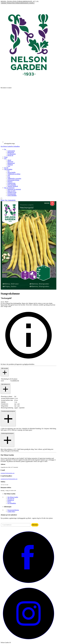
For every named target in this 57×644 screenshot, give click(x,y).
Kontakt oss (11, 500)
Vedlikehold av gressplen (14, 179)
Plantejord (10, 162)
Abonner (35, 525)
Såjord (9, 160)
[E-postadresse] (16, 525)
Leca (9, 166)
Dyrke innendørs (12, 195)
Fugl (9, 177)
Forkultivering (11, 183)
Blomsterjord (11, 163)
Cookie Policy (11, 512)
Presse (9, 502)
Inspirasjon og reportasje (14, 189)
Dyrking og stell (12, 192)
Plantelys (10, 182)
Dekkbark (10, 165)
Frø (8, 171)
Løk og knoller (12, 172)
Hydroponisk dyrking (13, 180)
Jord (9, 175)
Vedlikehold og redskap (14, 174)
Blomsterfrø (11, 152)
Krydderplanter (12, 154)
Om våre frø (11, 499)
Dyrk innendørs (12, 185)
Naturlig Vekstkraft (13, 186)
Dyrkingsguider (12, 194)
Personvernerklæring (13, 510)
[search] (1, 199)
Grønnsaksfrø (11, 151)
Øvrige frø (10, 155)
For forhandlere (15, 146)
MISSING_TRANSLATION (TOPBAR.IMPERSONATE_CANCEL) (18, 3)
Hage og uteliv (11, 191)
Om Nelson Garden (6, 146)
